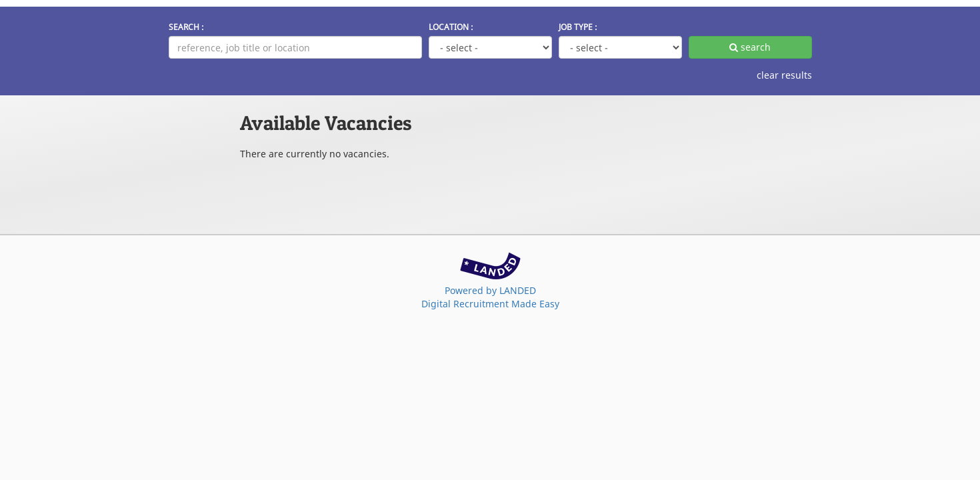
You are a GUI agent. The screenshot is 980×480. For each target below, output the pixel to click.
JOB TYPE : (578, 27)
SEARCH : (186, 27)
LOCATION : (451, 27)
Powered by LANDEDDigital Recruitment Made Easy (490, 297)
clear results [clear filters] (784, 75)
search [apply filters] (750, 47)
